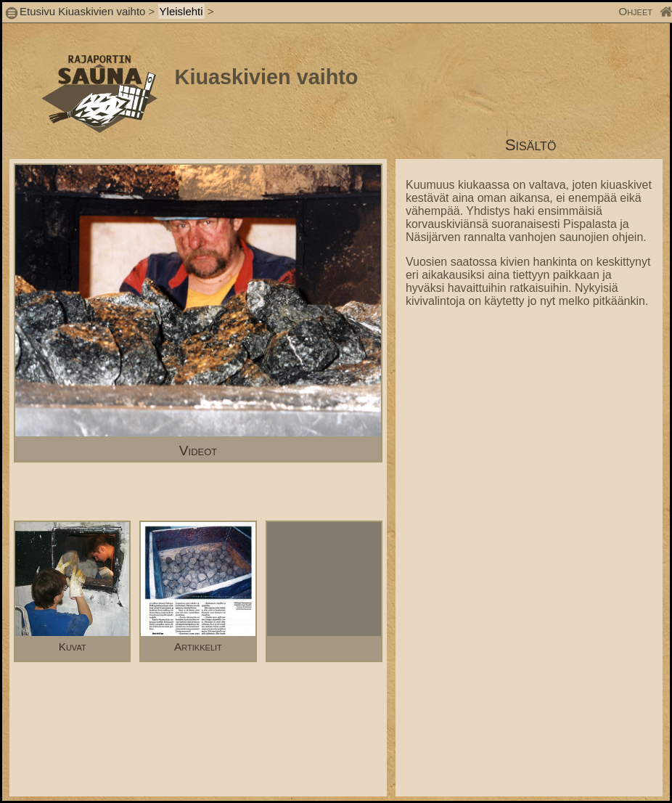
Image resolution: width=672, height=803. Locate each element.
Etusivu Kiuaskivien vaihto (82, 11)
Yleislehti (181, 11)
